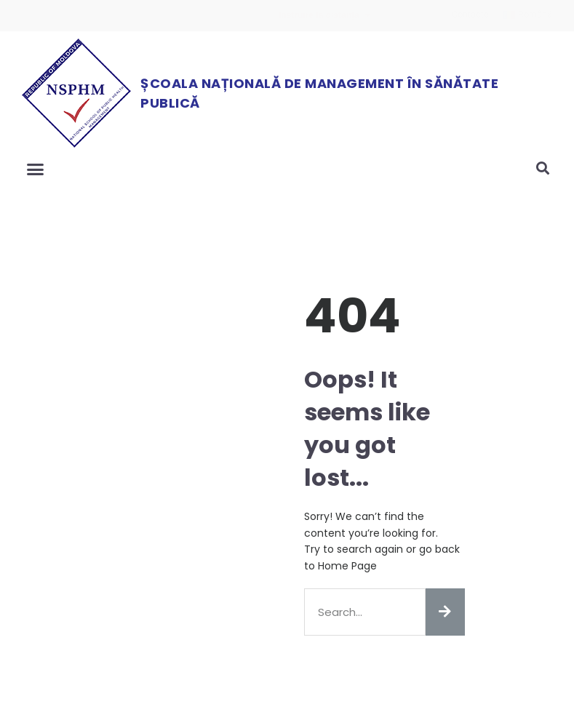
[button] (36, 169)
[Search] (445, 612)
